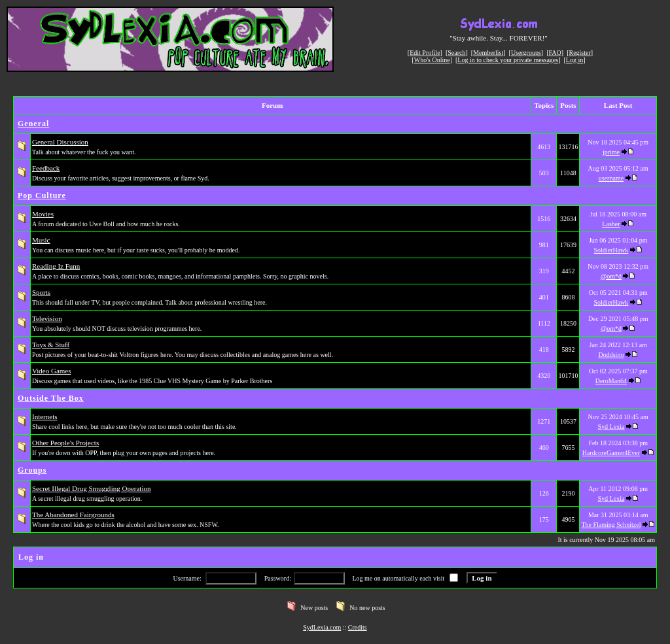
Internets (44, 416)
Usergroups (526, 53)
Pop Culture (42, 195)
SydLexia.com (322, 627)
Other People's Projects (65, 443)
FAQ (555, 53)
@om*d (611, 276)
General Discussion (60, 142)
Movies (43, 214)
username (611, 178)
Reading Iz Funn (56, 266)
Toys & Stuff (51, 345)
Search (456, 53)
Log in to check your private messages (508, 60)
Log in (574, 60)
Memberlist (488, 53)
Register (579, 53)
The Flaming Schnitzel (611, 525)
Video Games (52, 371)
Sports (41, 292)
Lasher (611, 224)
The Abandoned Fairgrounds (73, 515)
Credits (358, 627)
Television (47, 318)
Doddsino (611, 355)
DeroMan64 (611, 381)
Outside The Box (51, 398)
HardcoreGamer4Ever (611, 453)
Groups (32, 470)
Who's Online (432, 60)
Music (41, 240)
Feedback (46, 168)
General (33, 124)
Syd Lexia (611, 427)
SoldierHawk (611, 250)
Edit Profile (425, 53)
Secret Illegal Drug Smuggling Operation (91, 488)
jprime (611, 152)
